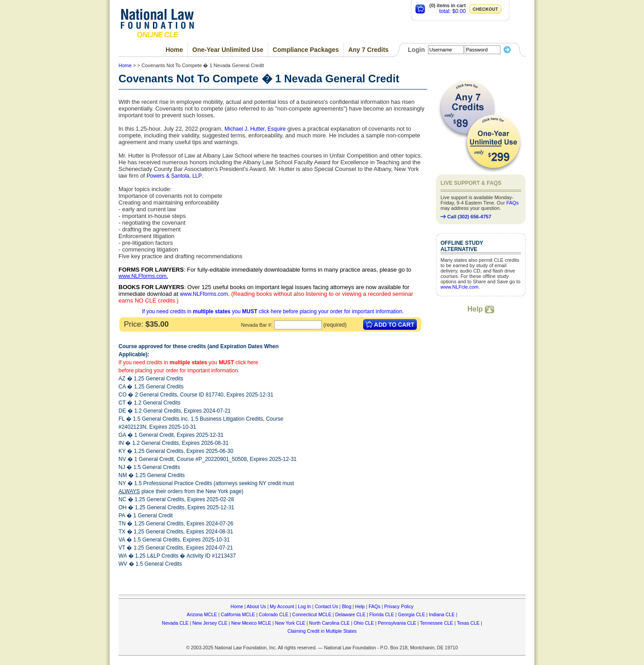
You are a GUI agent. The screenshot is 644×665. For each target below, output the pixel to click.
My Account (282, 606)
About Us (256, 606)
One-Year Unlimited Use (228, 50)
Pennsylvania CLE (397, 623)
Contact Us (326, 606)
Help (481, 309)
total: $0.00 (452, 11)
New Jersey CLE (210, 623)
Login (416, 50)
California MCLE (238, 614)
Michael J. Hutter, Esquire (255, 129)
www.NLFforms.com (142, 276)
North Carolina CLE (329, 623)
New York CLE (290, 623)
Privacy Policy (399, 606)
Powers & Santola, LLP (174, 176)
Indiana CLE (442, 614)
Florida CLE (382, 614)
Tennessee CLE (436, 623)
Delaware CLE (350, 614)
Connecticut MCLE (312, 614)
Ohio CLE (364, 623)
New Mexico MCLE (251, 623)
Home (174, 50)
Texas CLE (468, 623)
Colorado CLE (274, 614)
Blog (346, 606)
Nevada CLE (175, 623)
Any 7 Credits (369, 50)
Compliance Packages (306, 50)
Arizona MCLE (202, 614)
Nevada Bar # (256, 325)
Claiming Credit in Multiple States (322, 631)
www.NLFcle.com (460, 287)
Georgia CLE (412, 614)
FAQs (513, 203)
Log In (304, 606)
